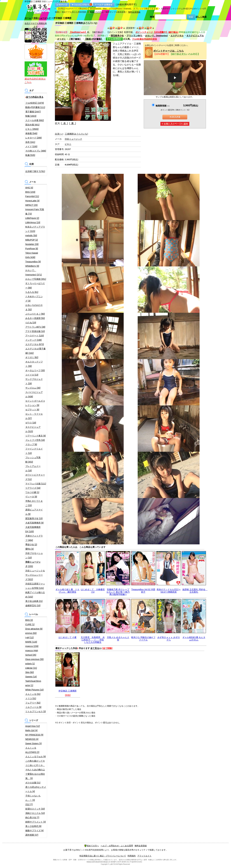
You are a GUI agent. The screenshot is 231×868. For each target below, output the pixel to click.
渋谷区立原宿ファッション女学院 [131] (35, 586)
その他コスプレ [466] (36, 151)
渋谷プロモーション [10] (34, 555)
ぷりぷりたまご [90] (35, 314)
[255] (33, 564)
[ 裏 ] (73, 123)
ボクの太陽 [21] (33, 783)
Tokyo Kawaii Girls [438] (32, 255)
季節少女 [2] (31, 545)
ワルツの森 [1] (32, 492)
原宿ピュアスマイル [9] (34, 512)
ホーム (28, 18)
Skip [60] (30, 672)
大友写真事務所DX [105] (33, 529)
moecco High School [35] (32, 653)
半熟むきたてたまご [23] (34, 503)
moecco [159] (32, 646)
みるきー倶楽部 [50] (35, 318)
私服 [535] (30, 155)
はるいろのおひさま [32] (34, 307)
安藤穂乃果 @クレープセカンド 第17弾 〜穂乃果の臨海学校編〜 (118, 592)
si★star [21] (31, 668)
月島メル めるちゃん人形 (118, 638)
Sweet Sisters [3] (34, 743)
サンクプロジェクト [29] (34, 381)
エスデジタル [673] (35, 344)
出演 (59, 134)
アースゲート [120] (35, 336)
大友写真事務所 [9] (34, 523)
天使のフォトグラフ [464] (34, 538)
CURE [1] (30, 624)
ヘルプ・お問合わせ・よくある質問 (117, 846)
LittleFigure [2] (32, 218)
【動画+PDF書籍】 (94, 39)
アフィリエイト (144, 856)
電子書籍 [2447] (33, 112)
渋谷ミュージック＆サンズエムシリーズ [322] (35, 575)
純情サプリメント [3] (36, 822)
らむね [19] (31, 323)
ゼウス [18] (31, 423)
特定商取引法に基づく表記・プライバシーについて (103, 856)
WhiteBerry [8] (32, 266)
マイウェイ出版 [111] (36, 484)
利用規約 (132, 856)
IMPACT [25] (31, 205)
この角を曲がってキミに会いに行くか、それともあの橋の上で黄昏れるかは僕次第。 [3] (35, 770)
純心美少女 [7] (32, 817)
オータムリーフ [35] (35, 370)
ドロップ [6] (31, 444)
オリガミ (61, 39)
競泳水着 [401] (32, 125)
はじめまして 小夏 (68, 637)
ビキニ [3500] (32, 129)
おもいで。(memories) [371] (34, 272)
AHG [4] (29, 188)
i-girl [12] (30, 637)
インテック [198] (34, 340)
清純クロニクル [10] (35, 813)
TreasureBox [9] (33, 262)
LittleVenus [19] (33, 222)
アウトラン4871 (134, 36)
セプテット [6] (32, 410)
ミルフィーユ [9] (33, 707)
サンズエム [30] (33, 388)
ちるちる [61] (32, 292)
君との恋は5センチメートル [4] (36, 789)
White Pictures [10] (35, 690)
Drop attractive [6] (34, 629)
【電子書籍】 (75, 39)
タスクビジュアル (195, 36)
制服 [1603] (31, 116)
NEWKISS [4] (32, 739)
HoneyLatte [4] (32, 201)
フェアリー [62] (33, 703)
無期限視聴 (162, 106)
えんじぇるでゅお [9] (36, 757)
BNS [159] (30, 192)
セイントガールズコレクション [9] (35, 403)
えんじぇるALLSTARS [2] (32, 750)
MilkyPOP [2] (32, 240)
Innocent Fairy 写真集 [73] (35, 212)
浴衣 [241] (30, 142)
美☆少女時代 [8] (33, 826)
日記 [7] (29, 804)
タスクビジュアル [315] (33, 429)
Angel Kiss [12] (33, 726)
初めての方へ (96, 12)
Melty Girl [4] (31, 730)
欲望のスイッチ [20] (35, 809)
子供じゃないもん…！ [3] (33, 798)
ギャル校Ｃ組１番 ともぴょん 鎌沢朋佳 (68, 591)
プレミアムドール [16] (33, 468)
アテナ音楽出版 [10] (35, 331)
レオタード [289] (34, 138)
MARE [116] (31, 642)
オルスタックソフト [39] (34, 364)
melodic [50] (31, 235)
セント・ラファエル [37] (34, 416)
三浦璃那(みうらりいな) (76, 134)
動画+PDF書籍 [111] (35, 107)
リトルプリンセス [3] (36, 711)
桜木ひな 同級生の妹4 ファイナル (143, 638)
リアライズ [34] (33, 488)
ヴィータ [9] (31, 497)
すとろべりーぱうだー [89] (35, 286)
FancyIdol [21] (32, 196)
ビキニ (68, 144)
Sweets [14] (31, 677)
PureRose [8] (32, 249)
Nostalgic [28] (32, 244)
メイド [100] (31, 146)
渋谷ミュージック (42, 18)
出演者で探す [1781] (35, 171)
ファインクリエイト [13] (34, 451)
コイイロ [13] (32, 375)
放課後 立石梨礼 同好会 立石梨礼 (195, 591)
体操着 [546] (31, 133)
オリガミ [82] (32, 357)
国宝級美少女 (117, 36)
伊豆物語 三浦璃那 (68, 691)
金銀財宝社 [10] (33, 605)
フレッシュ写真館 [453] (33, 460)
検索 (152, 17)
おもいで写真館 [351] (36, 279)
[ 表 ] (64, 123)
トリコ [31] (31, 698)
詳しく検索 (201, 17)
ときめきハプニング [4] (34, 299)
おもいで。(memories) (156, 36)
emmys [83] (31, 633)
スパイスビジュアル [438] (34, 394)
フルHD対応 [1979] (35, 103)
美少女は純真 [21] (34, 601)
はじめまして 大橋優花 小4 (93, 591)
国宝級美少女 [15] (34, 518)
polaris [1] (30, 664)
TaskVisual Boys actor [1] (33, 683)
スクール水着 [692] (35, 120)
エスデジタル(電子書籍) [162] (36, 351)
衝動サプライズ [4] (34, 831)
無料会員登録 (134, 12)
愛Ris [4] (30, 549)
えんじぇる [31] (33, 694)
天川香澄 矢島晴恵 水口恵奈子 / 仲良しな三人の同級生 (93, 640)
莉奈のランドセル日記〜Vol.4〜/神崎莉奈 (169, 591)
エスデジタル (177, 36)
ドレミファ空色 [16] (35, 440)
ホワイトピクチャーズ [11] (35, 477)
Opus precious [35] (35, 659)
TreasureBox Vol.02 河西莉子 (143, 591)
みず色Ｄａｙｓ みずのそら (169, 638)
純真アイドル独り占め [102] (35, 595)
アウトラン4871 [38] (35, 327)
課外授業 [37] (32, 835)
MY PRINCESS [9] (34, 735)
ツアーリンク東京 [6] (36, 436)
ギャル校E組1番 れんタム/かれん (194, 638)
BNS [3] (29, 620)
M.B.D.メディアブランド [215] (35, 229)
